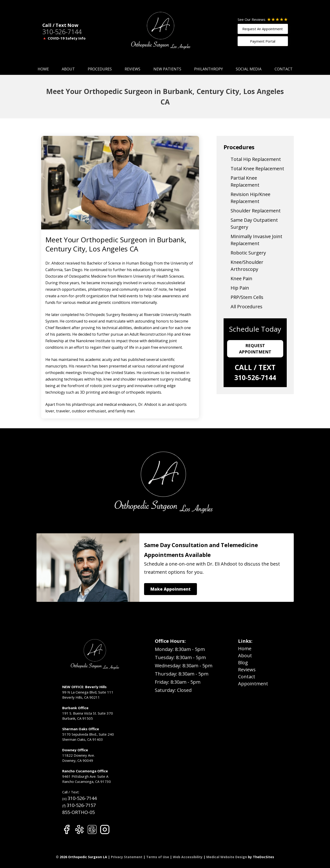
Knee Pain (241, 278)
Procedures (100, 69)
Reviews (132, 69)
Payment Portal (263, 41)
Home (43, 69)
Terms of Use (158, 857)
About (68, 69)
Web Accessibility (188, 857)
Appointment (253, 684)
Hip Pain (240, 288)
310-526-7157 (81, 805)
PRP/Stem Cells (247, 297)
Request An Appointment (263, 29)
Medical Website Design (227, 857)
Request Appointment (255, 349)
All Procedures (247, 307)
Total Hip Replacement (256, 159)
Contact (284, 69)
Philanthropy (209, 69)
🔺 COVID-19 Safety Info (64, 38)
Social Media (249, 69)
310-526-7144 (62, 32)
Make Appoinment (170, 589)
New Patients (167, 69)
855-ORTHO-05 (78, 812)
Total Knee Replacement (257, 169)
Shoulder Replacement (256, 211)
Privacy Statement (127, 857)
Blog (243, 663)
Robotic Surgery (248, 253)
